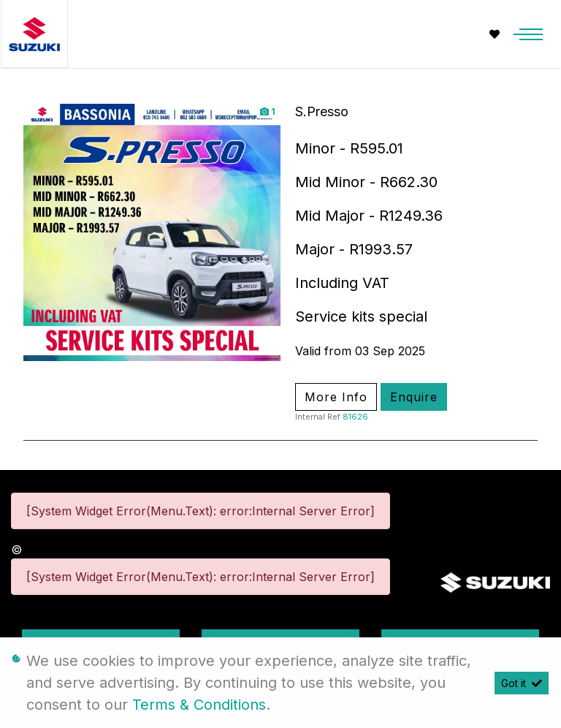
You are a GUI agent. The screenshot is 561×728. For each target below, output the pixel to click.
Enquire (414, 397)
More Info (336, 397)
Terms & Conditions (199, 705)
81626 (355, 417)
